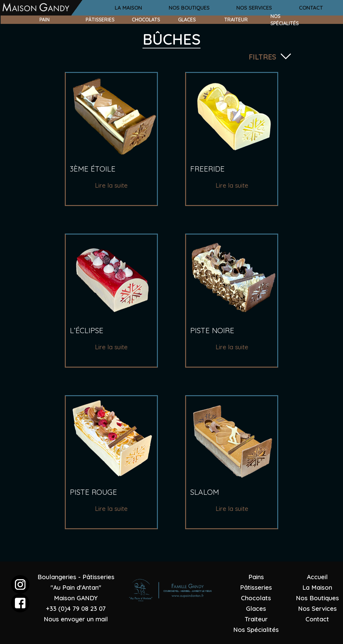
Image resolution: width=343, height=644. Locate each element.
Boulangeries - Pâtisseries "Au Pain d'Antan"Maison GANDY (76, 587)
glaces (187, 20)
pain (45, 20)
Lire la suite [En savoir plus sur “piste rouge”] (111, 509)
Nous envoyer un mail (76, 619)
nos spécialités (285, 20)
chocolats (146, 20)
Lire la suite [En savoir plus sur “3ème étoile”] (111, 185)
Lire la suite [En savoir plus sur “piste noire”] (232, 347)
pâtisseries (100, 20)
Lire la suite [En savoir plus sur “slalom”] (232, 509)
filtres (263, 57)
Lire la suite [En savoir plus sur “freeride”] (232, 185)
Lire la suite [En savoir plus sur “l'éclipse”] (111, 347)
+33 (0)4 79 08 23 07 (76, 608)
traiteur (236, 20)
